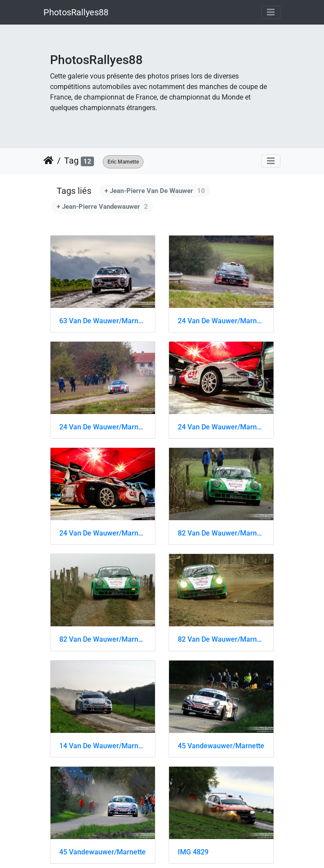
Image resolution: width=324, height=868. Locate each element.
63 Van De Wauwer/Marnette (103, 321)
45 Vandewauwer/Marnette (221, 746)
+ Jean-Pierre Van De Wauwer (155, 191)
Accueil (49, 161)
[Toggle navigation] (271, 12)
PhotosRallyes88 (76, 12)
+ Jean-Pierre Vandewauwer (102, 207)
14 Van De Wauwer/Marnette (103, 746)
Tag (71, 161)
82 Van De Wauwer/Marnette (221, 533)
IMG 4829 (193, 852)
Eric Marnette (123, 162)
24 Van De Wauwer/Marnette (221, 321)
